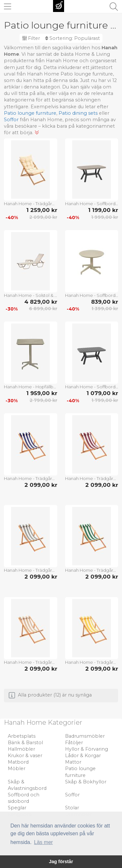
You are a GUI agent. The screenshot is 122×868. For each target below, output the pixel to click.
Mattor (73, 762)
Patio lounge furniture (30, 113)
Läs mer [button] (44, 842)
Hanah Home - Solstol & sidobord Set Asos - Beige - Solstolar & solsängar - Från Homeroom (31, 295)
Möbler (17, 768)
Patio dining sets (78, 113)
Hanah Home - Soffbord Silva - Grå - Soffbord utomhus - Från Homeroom (92, 387)
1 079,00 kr (102, 393)
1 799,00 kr (105, 400)
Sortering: (73, 38)
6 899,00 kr (43, 309)
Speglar (17, 808)
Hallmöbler (21, 749)
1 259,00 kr (42, 210)
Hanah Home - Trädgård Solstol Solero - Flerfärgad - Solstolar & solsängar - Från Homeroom (31, 478)
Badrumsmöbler (85, 736)
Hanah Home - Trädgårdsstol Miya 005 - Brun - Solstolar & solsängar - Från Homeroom (31, 204)
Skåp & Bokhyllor (86, 782)
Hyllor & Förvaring (87, 749)
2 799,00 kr (43, 400)
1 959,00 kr (42, 393)
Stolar (72, 808)
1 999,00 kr (105, 217)
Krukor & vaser (25, 756)
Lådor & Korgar (83, 756)
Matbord (18, 762)
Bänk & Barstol (25, 743)
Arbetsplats (22, 736)
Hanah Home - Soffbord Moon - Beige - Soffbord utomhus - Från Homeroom (92, 295)
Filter (31, 38)
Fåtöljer (74, 743)
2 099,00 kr (43, 217)
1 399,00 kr (105, 309)
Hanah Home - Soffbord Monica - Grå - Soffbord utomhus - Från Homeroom (92, 204)
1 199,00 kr (103, 210)
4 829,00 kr (41, 302)
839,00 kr (105, 302)
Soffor (11, 120)
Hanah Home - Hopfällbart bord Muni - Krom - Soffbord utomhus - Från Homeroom (31, 387)
